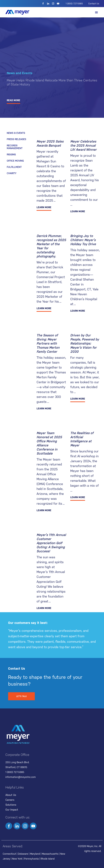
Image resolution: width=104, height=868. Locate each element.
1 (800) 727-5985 (74, 4)
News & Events (16, 133)
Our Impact (12, 810)
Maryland (35, 854)
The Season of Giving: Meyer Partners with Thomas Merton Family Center (48, 343)
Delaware (23, 854)
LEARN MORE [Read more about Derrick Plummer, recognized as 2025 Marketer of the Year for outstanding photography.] (44, 308)
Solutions (11, 805)
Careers (10, 800)
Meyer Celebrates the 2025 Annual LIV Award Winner (83, 146)
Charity (12, 173)
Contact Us (94, 4)
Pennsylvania (31, 859)
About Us (11, 795)
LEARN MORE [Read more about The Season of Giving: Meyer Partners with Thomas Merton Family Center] (44, 408)
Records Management (15, 147)
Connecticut (9, 854)
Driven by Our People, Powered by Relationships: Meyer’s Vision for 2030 (85, 343)
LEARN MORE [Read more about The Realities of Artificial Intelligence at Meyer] (78, 497)
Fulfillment (14, 167)
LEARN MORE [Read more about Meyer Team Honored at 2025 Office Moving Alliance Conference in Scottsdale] (44, 510)
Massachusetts (50, 854)
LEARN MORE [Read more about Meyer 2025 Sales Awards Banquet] (44, 207)
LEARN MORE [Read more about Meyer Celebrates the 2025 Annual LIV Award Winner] (78, 211)
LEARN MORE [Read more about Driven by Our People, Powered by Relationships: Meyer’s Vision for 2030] (78, 399)
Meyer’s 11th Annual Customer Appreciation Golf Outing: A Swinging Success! (51, 543)
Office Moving (15, 161)
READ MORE (13, 100)
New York (17, 859)
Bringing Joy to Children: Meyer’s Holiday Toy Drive (83, 240)
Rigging (11, 154)
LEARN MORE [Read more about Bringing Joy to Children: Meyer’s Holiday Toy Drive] (78, 311)
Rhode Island (48, 859)
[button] (96, 12)
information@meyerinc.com (21, 777)
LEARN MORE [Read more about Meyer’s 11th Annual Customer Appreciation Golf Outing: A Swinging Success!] (44, 608)
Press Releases (16, 139)
